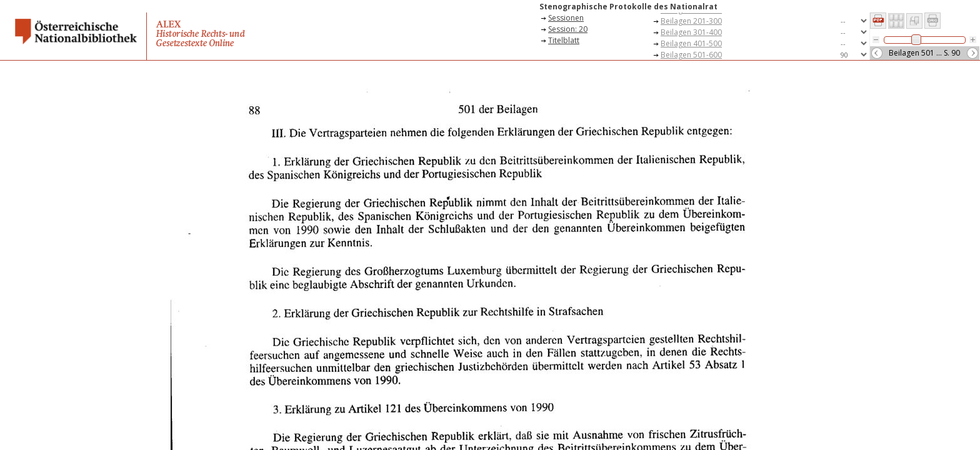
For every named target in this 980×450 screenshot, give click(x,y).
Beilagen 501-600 (691, 55)
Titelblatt (564, 40)
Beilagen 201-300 (691, 21)
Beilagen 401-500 (691, 43)
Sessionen (566, 18)
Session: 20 (568, 29)
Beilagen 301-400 (691, 32)
